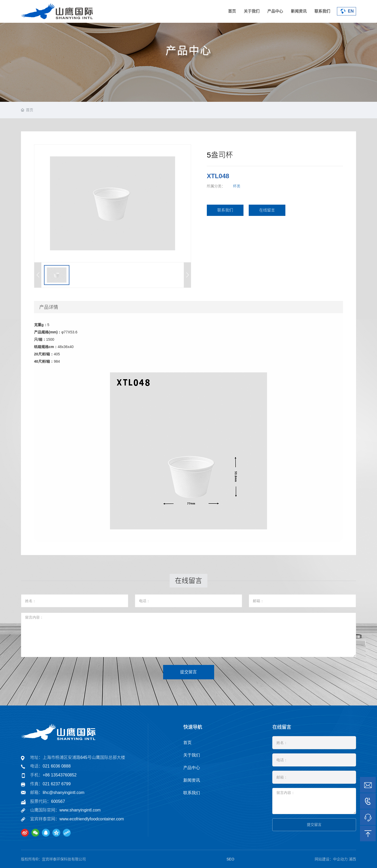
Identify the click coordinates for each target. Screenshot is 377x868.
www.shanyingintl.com (80, 810)
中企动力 (340, 859)
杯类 (237, 186)
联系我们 (322, 11)
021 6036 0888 (57, 766)
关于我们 (252, 11)
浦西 (352, 859)
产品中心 (275, 11)
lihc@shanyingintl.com (63, 793)
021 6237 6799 (57, 784)
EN (346, 11)
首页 (232, 11)
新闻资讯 (299, 11)
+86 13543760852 (60, 775)
